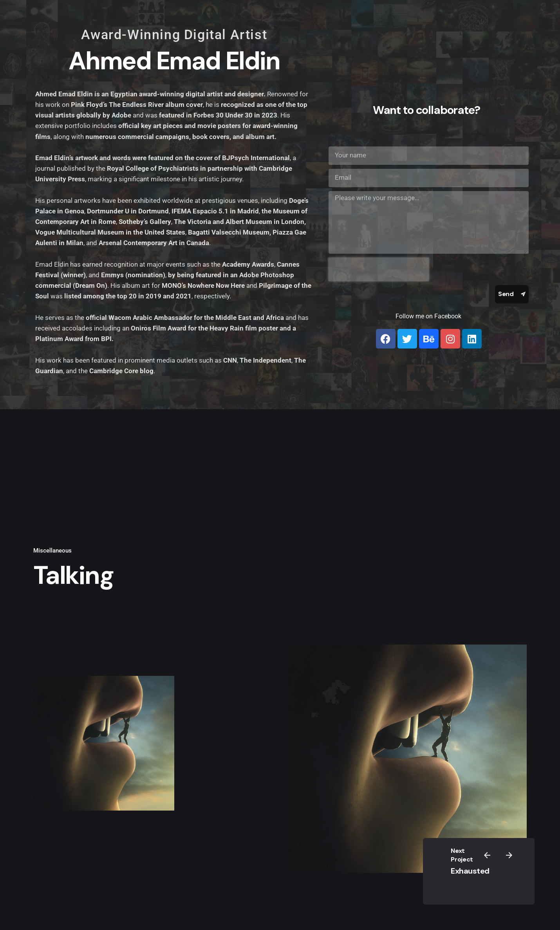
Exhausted (470, 871)
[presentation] (379, 269)
